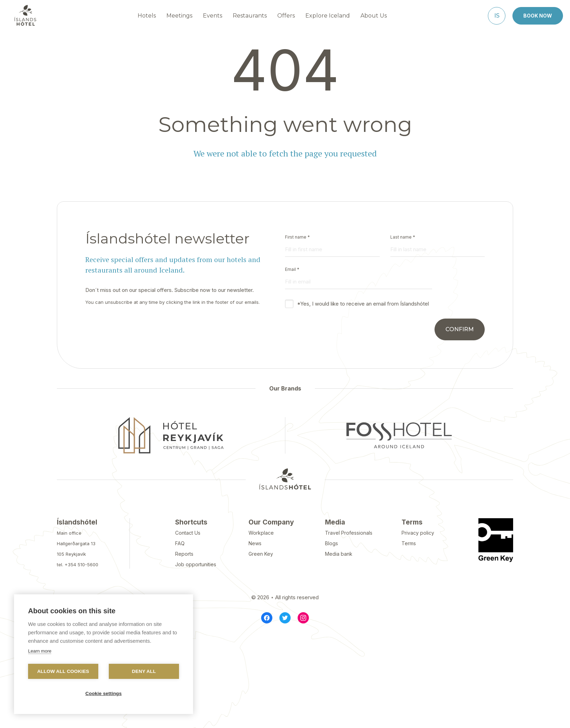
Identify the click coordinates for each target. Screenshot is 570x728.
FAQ (180, 543)
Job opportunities (196, 564)
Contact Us (188, 533)
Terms (409, 543)
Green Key (261, 554)
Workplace (261, 533)
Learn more (40, 651)
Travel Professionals (349, 533)
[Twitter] (285, 618)
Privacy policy (418, 533)
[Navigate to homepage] (25, 15)
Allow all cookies (63, 671)
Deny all (144, 671)
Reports (184, 554)
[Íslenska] (497, 16)
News (255, 543)
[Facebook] (267, 618)
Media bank (339, 554)
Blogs (332, 543)
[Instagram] (303, 618)
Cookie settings (104, 693)
